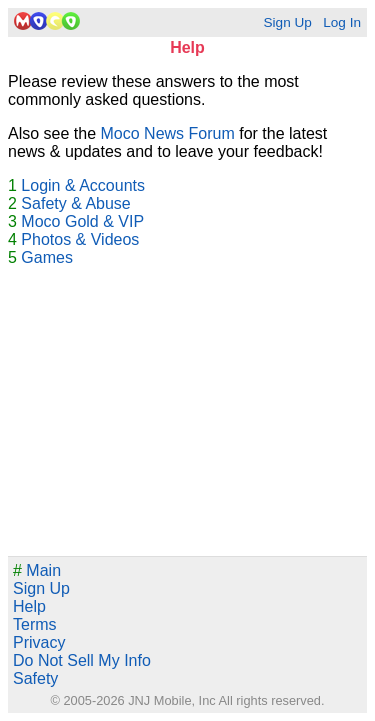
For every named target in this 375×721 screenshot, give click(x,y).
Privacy (39, 642)
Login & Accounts (83, 185)
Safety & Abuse (75, 203)
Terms (35, 624)
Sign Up (287, 22)
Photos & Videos (80, 239)
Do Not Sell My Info (82, 660)
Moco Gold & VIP (82, 221)
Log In (342, 22)
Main (37, 570)
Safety (35, 678)
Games (47, 257)
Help (29, 606)
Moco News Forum (168, 133)
